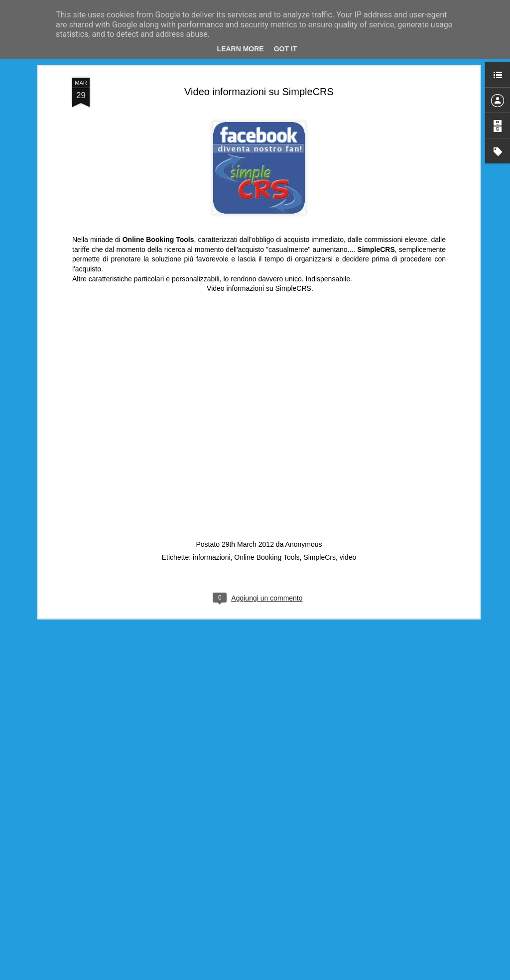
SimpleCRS (293, 281)
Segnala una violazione (350, 975)
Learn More (241, 49)
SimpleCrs (319, 550)
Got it (286, 49)
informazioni (211, 550)
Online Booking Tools (267, 550)
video (348, 550)
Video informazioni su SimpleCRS (259, 85)
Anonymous (304, 537)
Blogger (310, 975)
